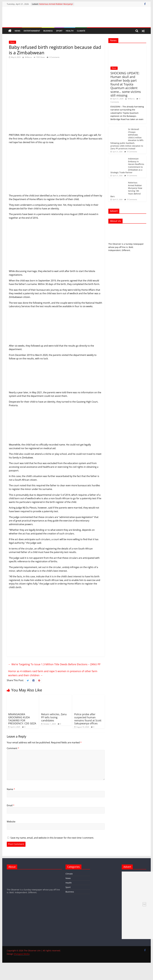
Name (11, 789)
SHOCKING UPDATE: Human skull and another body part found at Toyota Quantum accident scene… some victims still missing (126, 84)
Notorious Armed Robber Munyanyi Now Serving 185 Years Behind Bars (56, 5)
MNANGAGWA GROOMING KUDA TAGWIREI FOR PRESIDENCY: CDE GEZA (22, 719)
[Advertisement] (56, 170)
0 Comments (53, 57)
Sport (59, 31)
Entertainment (32, 31)
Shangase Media (22, 954)
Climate (81, 31)
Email (11, 805)
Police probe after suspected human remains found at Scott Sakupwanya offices (88, 719)
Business (48, 31)
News (17, 31)
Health (70, 31)
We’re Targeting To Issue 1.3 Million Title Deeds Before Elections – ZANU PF (54, 664)
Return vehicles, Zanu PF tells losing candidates (54, 717)
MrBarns (29, 57)
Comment (13, 748)
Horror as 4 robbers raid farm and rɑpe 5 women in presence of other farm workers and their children (53, 673)
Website (11, 822)
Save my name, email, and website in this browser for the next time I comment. (52, 838)
